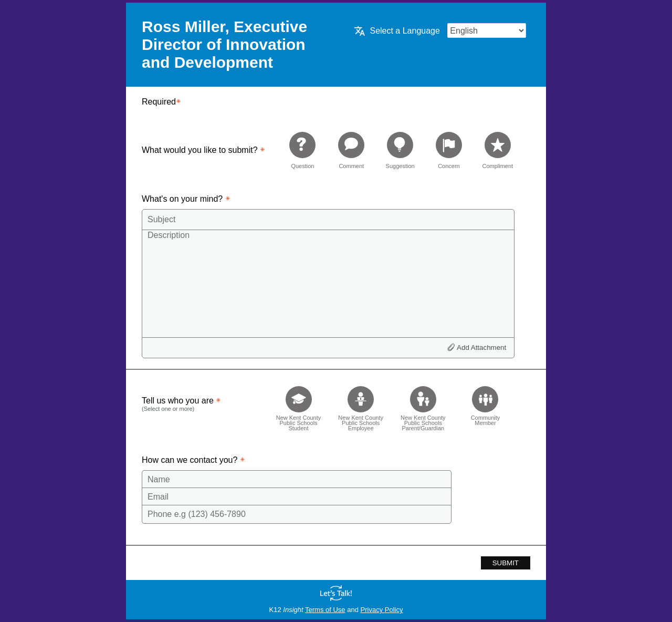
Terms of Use (325, 610)
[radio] (302, 150)
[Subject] (328, 220)
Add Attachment (481, 348)
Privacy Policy (382, 610)
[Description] (328, 283)
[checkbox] (298, 405)
